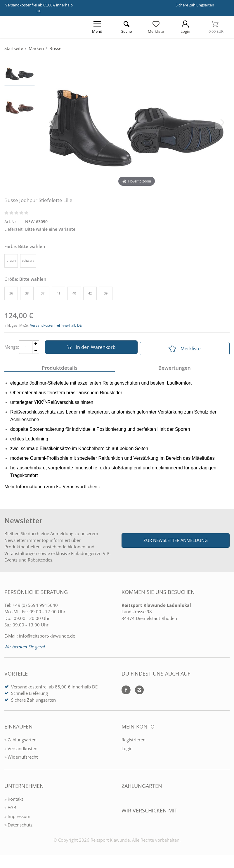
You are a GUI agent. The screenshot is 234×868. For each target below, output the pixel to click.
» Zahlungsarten (20, 743)
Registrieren (134, 743)
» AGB (10, 810)
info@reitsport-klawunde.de (47, 639)
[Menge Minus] (36, 352)
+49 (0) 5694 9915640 (35, 608)
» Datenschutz (18, 828)
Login (127, 751)
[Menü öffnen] (97, 27)
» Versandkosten (21, 751)
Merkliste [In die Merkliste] (185, 349)
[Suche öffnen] (127, 27)
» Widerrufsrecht (21, 760)
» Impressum (17, 819)
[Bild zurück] (51, 122)
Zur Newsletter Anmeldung (176, 543)
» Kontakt (14, 802)
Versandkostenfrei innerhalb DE (56, 325)
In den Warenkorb (89, 349)
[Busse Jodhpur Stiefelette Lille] (137, 122)
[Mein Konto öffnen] (185, 27)
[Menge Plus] (36, 345)
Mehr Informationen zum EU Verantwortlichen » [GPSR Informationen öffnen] (52, 489)
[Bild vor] (222, 122)
